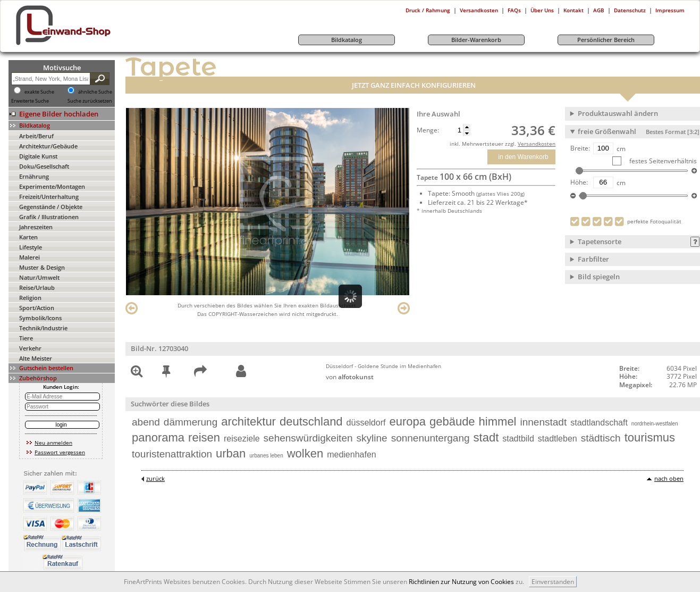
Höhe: (579, 182)
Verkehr (30, 348)
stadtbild (518, 439)
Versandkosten (479, 10)
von (350, 377)
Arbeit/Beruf (36, 136)
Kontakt (574, 10)
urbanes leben (266, 456)
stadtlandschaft (599, 423)
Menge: (428, 130)
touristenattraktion (172, 454)
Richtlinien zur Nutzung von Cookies (461, 582)
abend (146, 422)
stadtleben (558, 439)
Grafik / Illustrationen (49, 217)
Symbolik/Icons (40, 318)
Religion (30, 298)
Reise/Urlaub (37, 287)
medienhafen (352, 455)
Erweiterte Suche (30, 101)
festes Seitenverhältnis (662, 161)
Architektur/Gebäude (48, 146)
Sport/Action (37, 308)
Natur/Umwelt (39, 277)
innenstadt (544, 422)
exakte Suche (39, 92)
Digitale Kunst (38, 156)
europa (407, 422)
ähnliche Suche (95, 92)
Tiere (26, 338)
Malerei (29, 257)
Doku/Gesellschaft (44, 166)
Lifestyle (31, 247)
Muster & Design (42, 267)
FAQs (514, 10)
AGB (599, 10)
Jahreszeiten (36, 227)
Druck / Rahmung (428, 10)
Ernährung (34, 176)
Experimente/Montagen (52, 186)
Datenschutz (630, 10)
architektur (248, 422)
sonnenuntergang (431, 438)
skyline (372, 438)
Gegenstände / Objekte (51, 207)
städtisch (601, 438)
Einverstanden (553, 582)
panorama (158, 437)
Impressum (670, 10)
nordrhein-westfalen (655, 424)
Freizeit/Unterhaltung (49, 197)
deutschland (311, 422)
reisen (204, 437)
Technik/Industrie (43, 328)
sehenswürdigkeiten (308, 438)
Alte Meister (36, 358)
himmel (498, 422)
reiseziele (242, 439)
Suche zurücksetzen (90, 101)
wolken (305, 453)
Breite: (580, 148)
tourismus (650, 437)
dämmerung (191, 422)
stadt (486, 437)
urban (231, 453)
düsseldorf (366, 423)
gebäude (452, 422)
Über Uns (542, 10)
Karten (28, 237)
